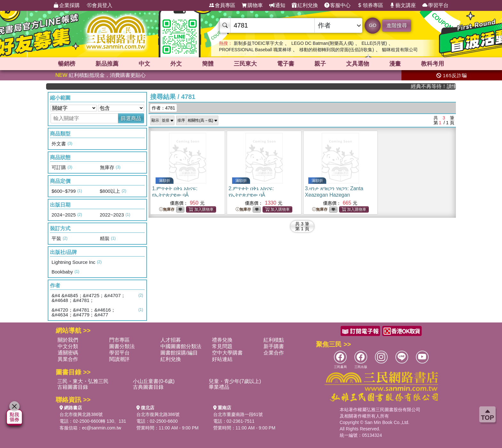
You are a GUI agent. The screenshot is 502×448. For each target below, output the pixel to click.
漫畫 (395, 64)
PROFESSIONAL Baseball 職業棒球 (255, 50)
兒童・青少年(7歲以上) (235, 381)
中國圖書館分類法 (181, 346)
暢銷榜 (67, 64)
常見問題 (222, 346)
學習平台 (435, 5)
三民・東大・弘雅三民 (83, 381)
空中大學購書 (227, 353)
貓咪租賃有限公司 (400, 50)
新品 (107, 64)
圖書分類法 (122, 346)
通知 (277, 5)
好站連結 (222, 359)
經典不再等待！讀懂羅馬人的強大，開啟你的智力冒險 (437, 86)
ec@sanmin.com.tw (101, 428)
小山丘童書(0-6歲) (154, 381)
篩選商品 (131, 118)
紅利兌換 (305, 5)
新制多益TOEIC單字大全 (259, 43)
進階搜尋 (397, 25)
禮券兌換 (222, 340)
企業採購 (67, 5)
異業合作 (68, 359)
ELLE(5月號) (374, 43)
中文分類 (68, 346)
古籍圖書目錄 (73, 387)
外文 (176, 64)
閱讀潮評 (119, 359)
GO (372, 25)
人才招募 (171, 340)
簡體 (208, 64)
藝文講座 (403, 5)
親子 (320, 64)
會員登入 (99, 5)
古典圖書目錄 (148, 387)
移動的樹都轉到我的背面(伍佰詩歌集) (337, 50)
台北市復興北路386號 (81, 414)
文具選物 (358, 64)
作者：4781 (163, 108)
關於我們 (68, 340)
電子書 (286, 64)
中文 (144, 64)
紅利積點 (274, 340)
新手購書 (274, 346)
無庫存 (167, 210)
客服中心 (337, 5)
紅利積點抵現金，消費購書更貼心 (101, 75)
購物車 (252, 5)
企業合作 (274, 353)
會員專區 (222, 5)
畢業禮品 (219, 387)
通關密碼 (68, 353)
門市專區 (119, 340)
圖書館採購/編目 (179, 353)
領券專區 (370, 5)
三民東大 (245, 64)
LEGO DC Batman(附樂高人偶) (322, 43)
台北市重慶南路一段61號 (238, 414)
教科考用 (433, 64)
